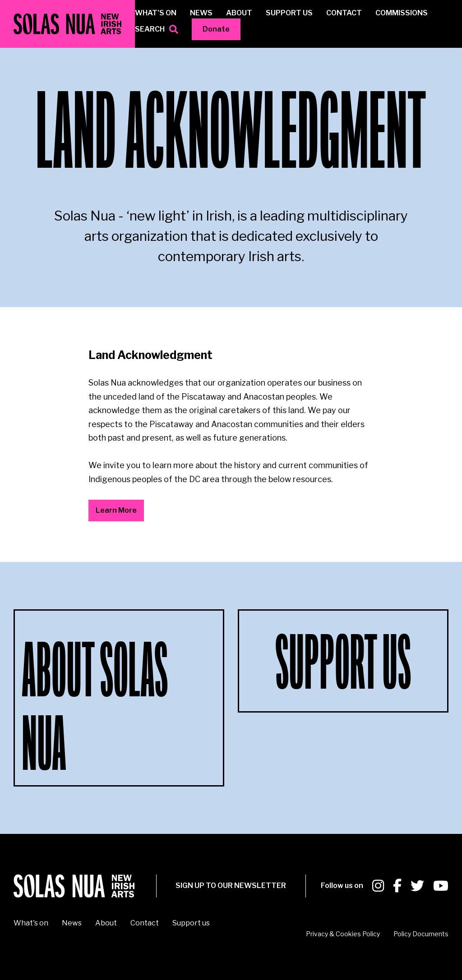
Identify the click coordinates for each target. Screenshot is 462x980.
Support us (289, 13)
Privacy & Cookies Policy (343, 934)
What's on (156, 13)
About (239, 13)
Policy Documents (421, 934)
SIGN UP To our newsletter (231, 886)
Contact (344, 13)
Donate (216, 29)
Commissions (402, 13)
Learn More (116, 510)
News (201, 13)
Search (150, 29)
